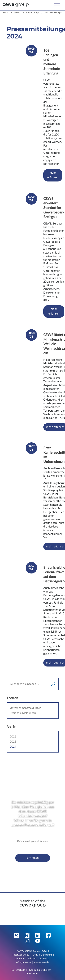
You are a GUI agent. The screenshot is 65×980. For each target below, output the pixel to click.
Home (5, 13)
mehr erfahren (53, 175)
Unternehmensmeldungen (26, 708)
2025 (13, 742)
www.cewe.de (42, 963)
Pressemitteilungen (53, 13)
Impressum (32, 973)
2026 (13, 737)
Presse (17, 13)
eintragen (32, 858)
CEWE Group (32, 13)
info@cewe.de (23, 963)
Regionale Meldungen (23, 713)
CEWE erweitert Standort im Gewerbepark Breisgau (54, 208)
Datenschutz (18, 970)
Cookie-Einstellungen (40, 970)
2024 (13, 747)
